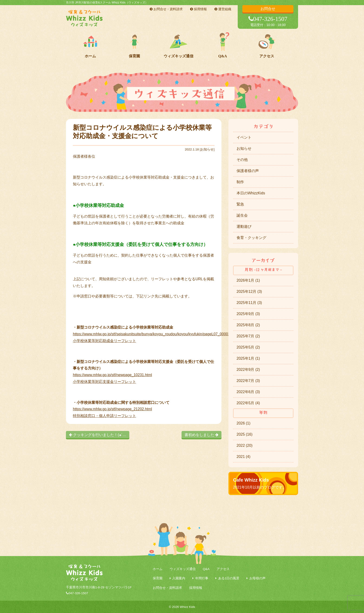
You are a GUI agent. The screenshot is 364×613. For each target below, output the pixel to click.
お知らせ (207, 149)
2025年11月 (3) (249, 303)
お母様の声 (257, 578)
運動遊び (244, 227)
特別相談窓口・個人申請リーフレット (104, 416)
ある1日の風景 (229, 578)
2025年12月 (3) (249, 292)
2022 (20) (245, 445)
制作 (240, 182)
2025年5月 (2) (248, 347)
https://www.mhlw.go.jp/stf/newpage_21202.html (112, 409)
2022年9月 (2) (248, 370)
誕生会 (242, 215)
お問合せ (268, 9)
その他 (242, 160)
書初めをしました (201, 435)
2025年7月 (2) (248, 336)
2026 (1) (244, 423)
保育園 (134, 56)
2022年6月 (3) (248, 392)
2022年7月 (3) (248, 381)
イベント (244, 137)
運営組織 (223, 9)
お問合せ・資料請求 (166, 9)
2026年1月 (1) (248, 280)
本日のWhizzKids (251, 193)
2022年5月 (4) (248, 403)
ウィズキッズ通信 (179, 56)
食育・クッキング (251, 238)
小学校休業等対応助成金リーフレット (104, 341)
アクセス (267, 56)
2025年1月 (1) (248, 358)
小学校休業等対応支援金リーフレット (104, 382)
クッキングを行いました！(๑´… (98, 435)
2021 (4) (244, 457)
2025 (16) (245, 434)
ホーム (90, 56)
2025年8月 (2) (248, 325)
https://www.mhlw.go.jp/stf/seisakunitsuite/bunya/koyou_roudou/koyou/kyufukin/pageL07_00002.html (156, 334)
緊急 (240, 204)
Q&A (223, 56)
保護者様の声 (248, 171)
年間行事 (202, 578)
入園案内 (179, 578)
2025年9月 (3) (248, 314)
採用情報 (198, 9)
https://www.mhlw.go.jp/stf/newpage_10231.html (112, 375)
